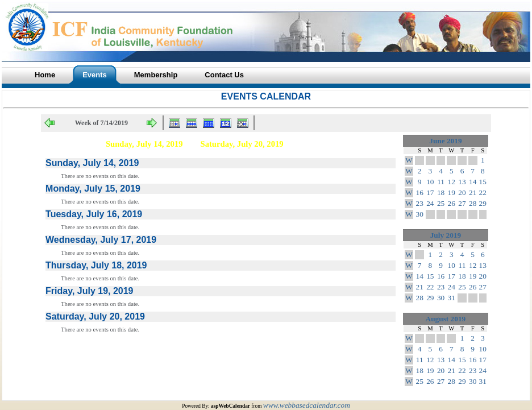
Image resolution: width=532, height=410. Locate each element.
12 (452, 182)
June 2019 (445, 141)
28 (473, 203)
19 (452, 192)
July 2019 (446, 235)
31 (452, 298)
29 (483, 203)
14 (473, 182)
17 (430, 192)
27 (462, 203)
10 (430, 182)
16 (420, 192)
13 (462, 182)
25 (441, 203)
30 (420, 214)
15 (483, 182)
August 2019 (446, 319)
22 (483, 192)
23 (420, 203)
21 (473, 192)
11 (441, 182)
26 (452, 203)
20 (462, 192)
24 (430, 203)
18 (441, 192)
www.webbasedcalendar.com (307, 405)
